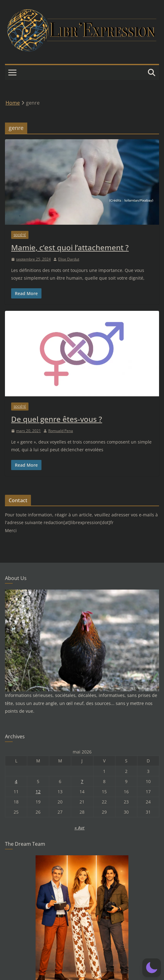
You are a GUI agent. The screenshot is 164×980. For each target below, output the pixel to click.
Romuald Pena (61, 431)
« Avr (80, 828)
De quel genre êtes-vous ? (57, 419)
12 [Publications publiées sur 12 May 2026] (38, 792)
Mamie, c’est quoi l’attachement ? (70, 247)
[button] (152, 968)
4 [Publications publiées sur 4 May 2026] (16, 781)
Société (20, 235)
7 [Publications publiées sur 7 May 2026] (82, 781)
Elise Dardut (69, 259)
